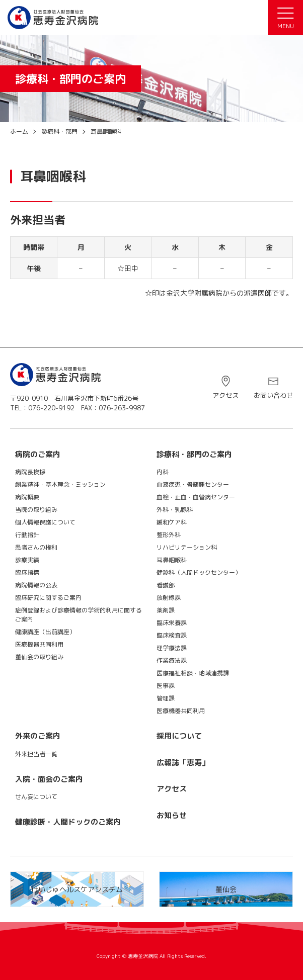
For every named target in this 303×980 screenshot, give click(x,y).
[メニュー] (285, 18)
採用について (179, 736)
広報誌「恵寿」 (183, 763)
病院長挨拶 (30, 472)
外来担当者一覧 (36, 754)
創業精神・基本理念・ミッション (60, 484)
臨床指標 (27, 572)
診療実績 (27, 560)
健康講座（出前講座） (45, 632)
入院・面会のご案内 (49, 779)
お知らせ (172, 815)
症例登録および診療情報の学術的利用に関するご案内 (79, 615)
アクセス (225, 395)
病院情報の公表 (36, 585)
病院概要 (27, 497)
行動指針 (27, 535)
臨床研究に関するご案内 (48, 598)
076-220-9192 (51, 408)
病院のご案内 (38, 454)
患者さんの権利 (36, 547)
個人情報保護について (45, 522)
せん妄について (36, 797)
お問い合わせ (273, 395)
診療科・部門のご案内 (194, 454)
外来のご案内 (38, 736)
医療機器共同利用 (39, 644)
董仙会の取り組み (39, 657)
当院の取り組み (36, 510)
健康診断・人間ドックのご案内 (68, 822)
